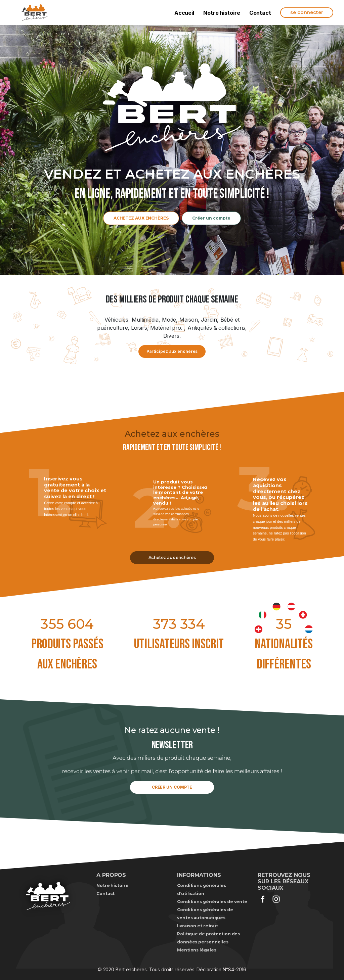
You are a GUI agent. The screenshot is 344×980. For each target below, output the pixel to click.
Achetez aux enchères (172, 557)
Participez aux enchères (172, 351)
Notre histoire (222, 13)
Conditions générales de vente (212, 902)
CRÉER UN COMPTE (172, 787)
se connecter (307, 12)
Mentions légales (197, 950)
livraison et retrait (198, 926)
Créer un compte (211, 218)
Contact (260, 13)
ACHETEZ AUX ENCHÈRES (141, 218)
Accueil (184, 13)
